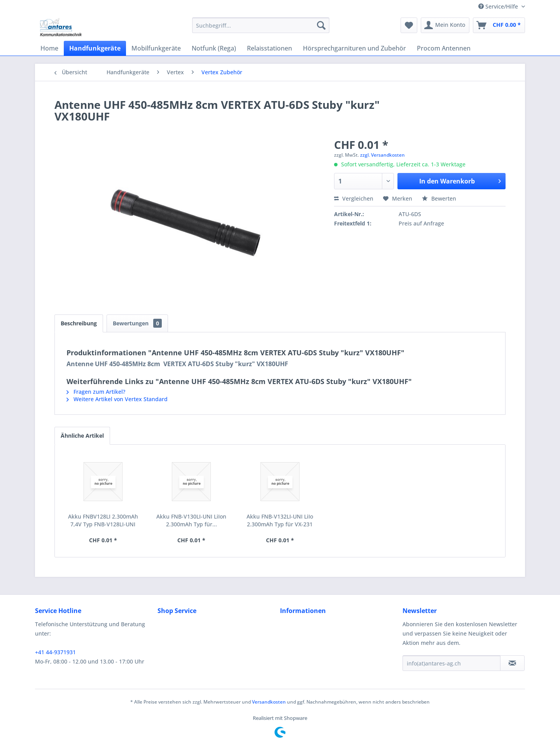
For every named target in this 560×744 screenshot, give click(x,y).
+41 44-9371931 (55, 652)
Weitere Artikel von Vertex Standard (117, 399)
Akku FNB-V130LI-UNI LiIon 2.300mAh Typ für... (191, 520)
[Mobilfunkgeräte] (156, 48)
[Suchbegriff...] (261, 25)
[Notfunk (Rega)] (214, 48)
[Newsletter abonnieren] (512, 663)
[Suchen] (321, 25)
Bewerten (439, 198)
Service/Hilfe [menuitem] (499, 6)
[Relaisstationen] (269, 48)
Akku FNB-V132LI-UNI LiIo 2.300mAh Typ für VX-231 (280, 520)
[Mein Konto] (445, 25)
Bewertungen (137, 323)
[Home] (49, 48)
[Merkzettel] (409, 25)
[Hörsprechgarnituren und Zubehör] (354, 48)
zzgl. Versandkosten (382, 155)
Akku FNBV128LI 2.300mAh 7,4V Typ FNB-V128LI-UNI (103, 520)
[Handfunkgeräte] (95, 48)
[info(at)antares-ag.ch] (451, 663)
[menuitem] (261, 25)
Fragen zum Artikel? (96, 392)
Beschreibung (79, 323)
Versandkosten (269, 702)
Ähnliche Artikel (82, 436)
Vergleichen (354, 198)
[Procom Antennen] (444, 48)
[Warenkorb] (499, 25)
